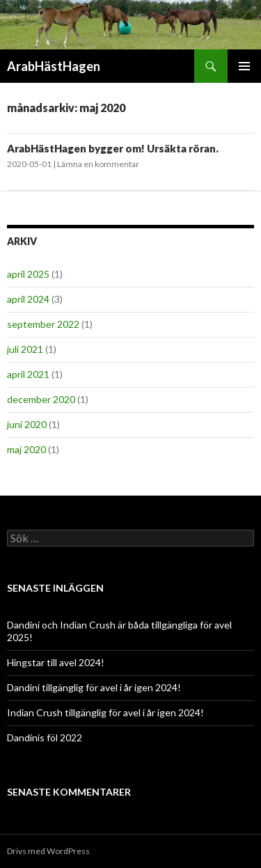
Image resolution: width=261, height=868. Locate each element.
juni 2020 (27, 424)
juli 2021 (25, 349)
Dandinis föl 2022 (45, 737)
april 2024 (28, 299)
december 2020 (41, 399)
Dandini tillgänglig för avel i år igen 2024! (94, 687)
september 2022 (43, 324)
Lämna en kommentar (98, 164)
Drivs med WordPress (48, 851)
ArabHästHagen (54, 66)
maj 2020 (26, 449)
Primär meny (244, 66)
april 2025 (28, 274)
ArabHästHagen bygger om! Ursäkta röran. (113, 148)
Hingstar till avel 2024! (56, 662)
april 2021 (28, 374)
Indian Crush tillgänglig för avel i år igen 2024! (105, 712)
